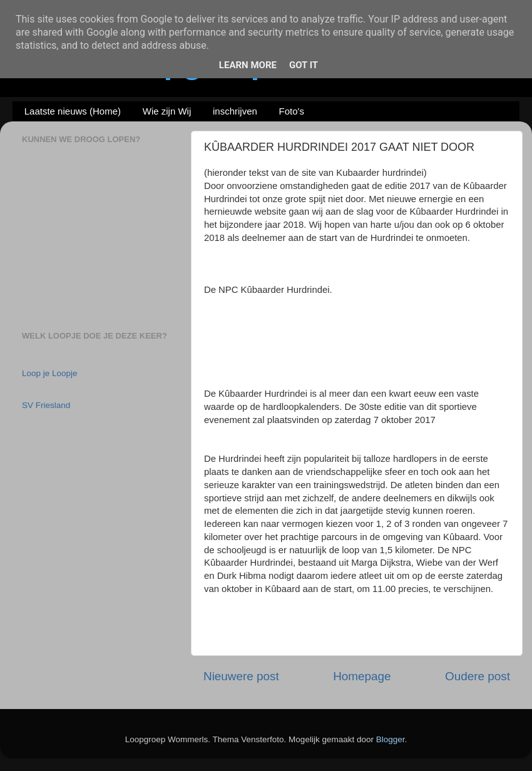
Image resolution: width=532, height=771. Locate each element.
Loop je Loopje (50, 373)
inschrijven (235, 111)
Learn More (248, 65)
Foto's (292, 111)
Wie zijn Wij (167, 111)
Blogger (391, 739)
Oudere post (478, 676)
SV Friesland (46, 405)
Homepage (362, 676)
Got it (304, 65)
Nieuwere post (241, 676)
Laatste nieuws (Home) (73, 111)
